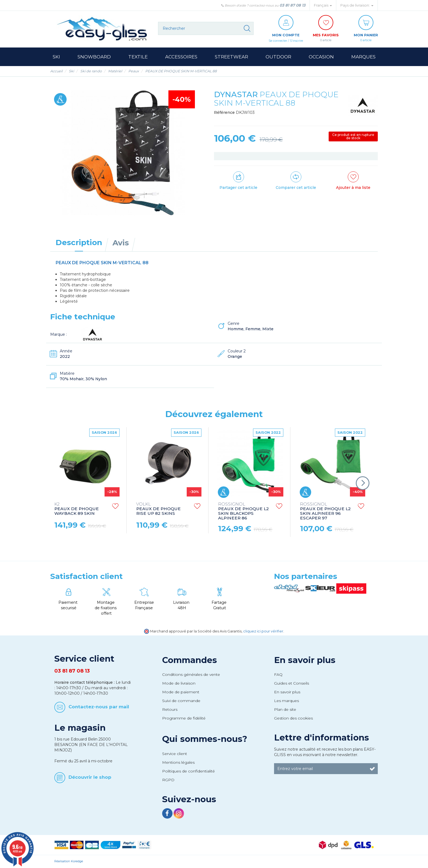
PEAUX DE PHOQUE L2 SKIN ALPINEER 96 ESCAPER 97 (325, 512)
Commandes (190, 660)
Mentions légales (178, 763)
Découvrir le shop (90, 777)
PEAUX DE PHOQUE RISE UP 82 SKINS (158, 509)
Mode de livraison (179, 683)
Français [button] (323, 5)
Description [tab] (79, 243)
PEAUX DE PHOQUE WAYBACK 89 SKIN (77, 509)
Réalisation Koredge (69, 861)
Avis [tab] (121, 243)
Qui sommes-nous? (205, 739)
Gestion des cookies (293, 718)
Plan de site (285, 710)
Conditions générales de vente (191, 675)
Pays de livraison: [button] (357, 5)
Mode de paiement (181, 692)
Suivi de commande (181, 701)
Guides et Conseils (292, 683)
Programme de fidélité (184, 718)
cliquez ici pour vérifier (263, 631)
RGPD (168, 780)
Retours (170, 710)
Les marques (286, 701)
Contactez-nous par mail (99, 707)
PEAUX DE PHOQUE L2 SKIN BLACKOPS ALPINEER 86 (243, 512)
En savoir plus (305, 660)
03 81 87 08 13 (292, 5)
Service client (175, 754)
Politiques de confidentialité (188, 771)
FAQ (278, 675)
